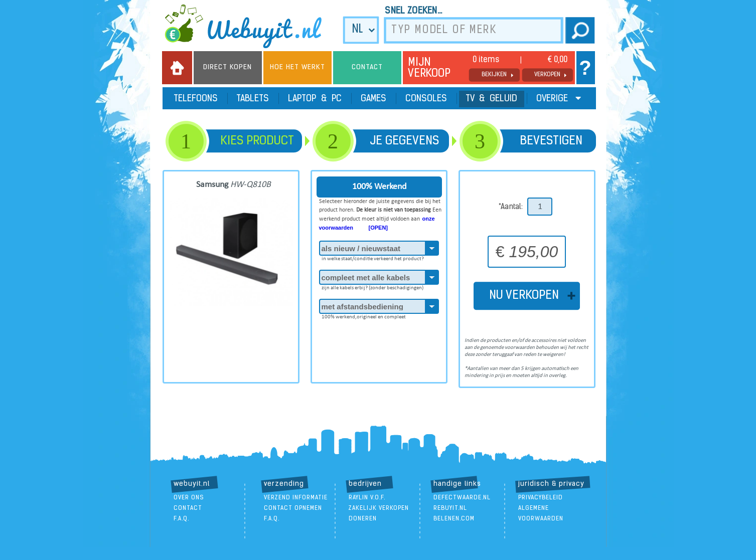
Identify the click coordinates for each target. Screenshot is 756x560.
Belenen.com (454, 519)
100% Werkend (379, 187)
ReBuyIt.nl (450, 508)
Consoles (426, 99)
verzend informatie (296, 498)
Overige (559, 99)
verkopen (547, 75)
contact (188, 508)
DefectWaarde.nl (462, 498)
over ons (189, 498)
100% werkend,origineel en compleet (364, 315)
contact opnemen (293, 508)
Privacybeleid (541, 498)
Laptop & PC (315, 99)
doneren (363, 519)
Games (373, 99)
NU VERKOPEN (527, 296)
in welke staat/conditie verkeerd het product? (373, 257)
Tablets (253, 99)
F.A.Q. (181, 519)
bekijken (494, 75)
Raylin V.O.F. (367, 498)
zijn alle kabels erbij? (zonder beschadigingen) (372, 286)
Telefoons (196, 99)
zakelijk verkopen (379, 508)
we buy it (250, 26)
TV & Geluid (492, 99)
